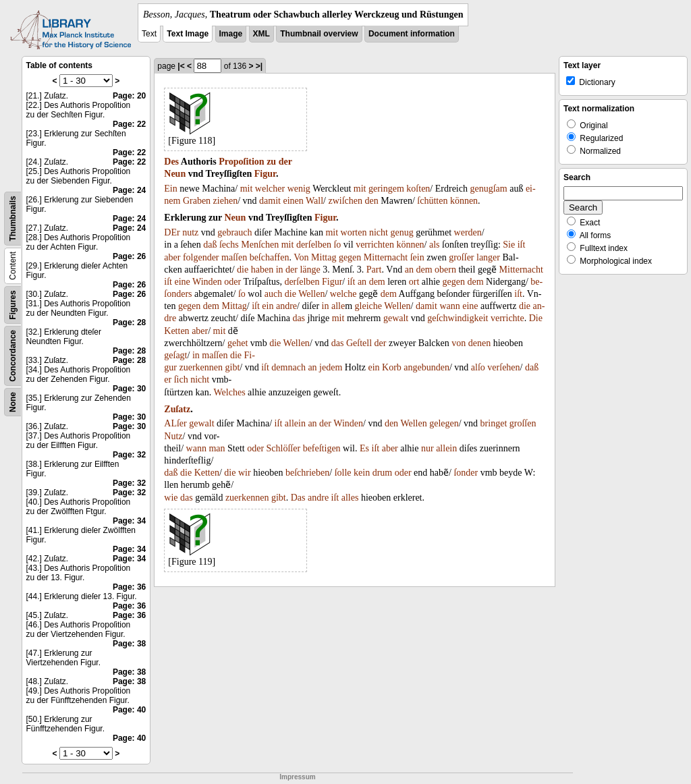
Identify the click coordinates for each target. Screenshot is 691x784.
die (243, 270)
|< (181, 66)
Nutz (173, 436)
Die (536, 318)
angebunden (426, 367)
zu (271, 162)
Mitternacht (386, 257)
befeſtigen (322, 448)
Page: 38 (129, 644)
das (299, 318)
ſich (181, 380)
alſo (478, 367)
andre (286, 306)
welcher (270, 189)
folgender (201, 257)
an (409, 270)
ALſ (172, 423)
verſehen (503, 367)
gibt (233, 367)
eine (182, 282)
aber (172, 257)
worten (354, 232)
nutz (190, 232)
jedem (331, 367)
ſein (417, 257)
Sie (509, 245)
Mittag (324, 257)
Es (364, 448)
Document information (412, 34)
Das (298, 498)
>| (259, 66)
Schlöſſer (284, 448)
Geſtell (359, 343)
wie (171, 498)
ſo (337, 245)
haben (262, 270)
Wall (314, 201)
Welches (230, 392)
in (280, 270)
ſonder (466, 473)
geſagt (175, 355)
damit (270, 201)
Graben (197, 201)
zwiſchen (345, 201)
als (435, 245)
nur (427, 448)
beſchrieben (307, 473)
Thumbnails (13, 218)
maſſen (234, 257)
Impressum (297, 777)
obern (445, 270)
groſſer (461, 257)
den (372, 201)
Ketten (176, 331)
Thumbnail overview (319, 34)
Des (171, 162)
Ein (170, 189)
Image (231, 34)
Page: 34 (129, 521)
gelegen (444, 423)
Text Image (188, 34)
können (464, 201)
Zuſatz (177, 409)
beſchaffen (270, 257)
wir (245, 473)
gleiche (368, 306)
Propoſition (241, 162)
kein (362, 473)
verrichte (507, 318)
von (459, 343)
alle (338, 306)
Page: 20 (129, 96)
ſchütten (432, 201)
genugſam (488, 189)
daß (210, 245)
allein (295, 423)
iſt (522, 245)
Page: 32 (129, 455)
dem (424, 270)
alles (350, 498)
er (168, 380)
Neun (175, 174)
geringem (386, 189)
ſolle (343, 473)
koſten (418, 189)
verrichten (375, 245)
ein (268, 306)
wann (449, 306)
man (217, 448)
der (285, 162)
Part (374, 270)
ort (414, 282)
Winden (207, 282)
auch (273, 294)
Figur (265, 174)
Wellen (311, 294)
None (13, 402)
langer (488, 257)
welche (343, 294)
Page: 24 (129, 190)
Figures (13, 305)
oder (232, 282)
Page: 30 (129, 389)
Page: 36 (129, 587)
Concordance (13, 356)
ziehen (226, 201)
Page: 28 (129, 323)
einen (293, 201)
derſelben (314, 245)
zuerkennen (201, 367)
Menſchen (260, 245)
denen (479, 343)
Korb (392, 367)
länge (310, 270)
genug (402, 232)
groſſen (523, 423)
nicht (379, 232)
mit (247, 189)
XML (261, 34)
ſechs (229, 245)
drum (383, 473)
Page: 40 (129, 710)
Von (301, 257)
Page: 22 (129, 124)
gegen (350, 257)
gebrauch (234, 232)
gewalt (396, 318)
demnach (288, 367)
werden (468, 232)
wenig (299, 189)
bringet (494, 423)
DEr (172, 232)
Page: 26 (129, 256)
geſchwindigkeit (458, 318)
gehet (238, 343)
